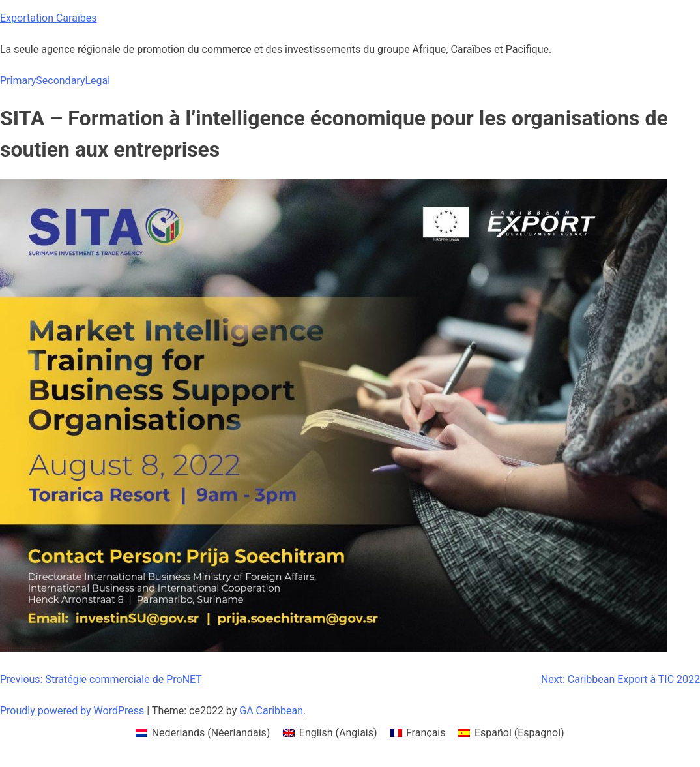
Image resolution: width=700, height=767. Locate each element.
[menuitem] (203, 733)
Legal (97, 81)
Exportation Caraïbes (49, 18)
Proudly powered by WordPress (73, 711)
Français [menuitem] (426, 733)
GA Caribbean (271, 711)
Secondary (60, 81)
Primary (18, 81)
